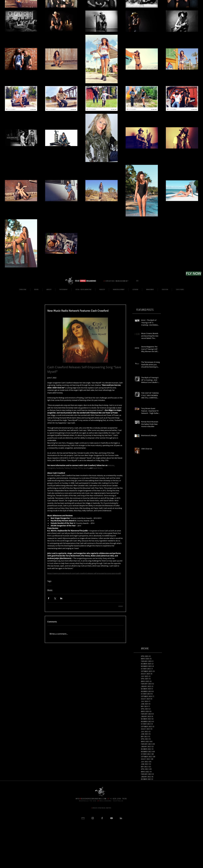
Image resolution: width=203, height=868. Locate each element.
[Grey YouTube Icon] (111, 818)
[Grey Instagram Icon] (93, 818)
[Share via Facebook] (49, 598)
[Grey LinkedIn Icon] (121, 818)
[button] (137, 281)
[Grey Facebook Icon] (102, 818)
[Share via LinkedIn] (61, 598)
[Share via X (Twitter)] (55, 598)
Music (50, 585)
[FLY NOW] (194, 274)
